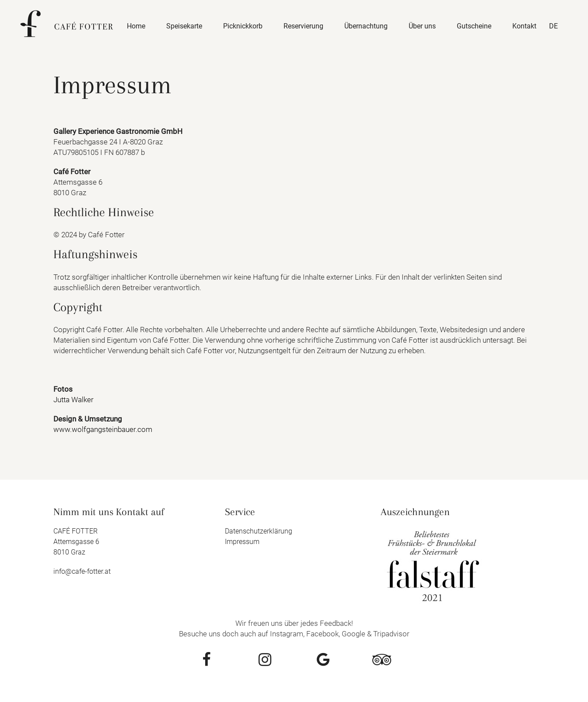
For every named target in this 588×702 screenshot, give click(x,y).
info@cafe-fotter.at (82, 571)
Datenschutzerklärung (259, 531)
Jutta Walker (73, 400)
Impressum (242, 542)
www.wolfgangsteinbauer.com (103, 429)
